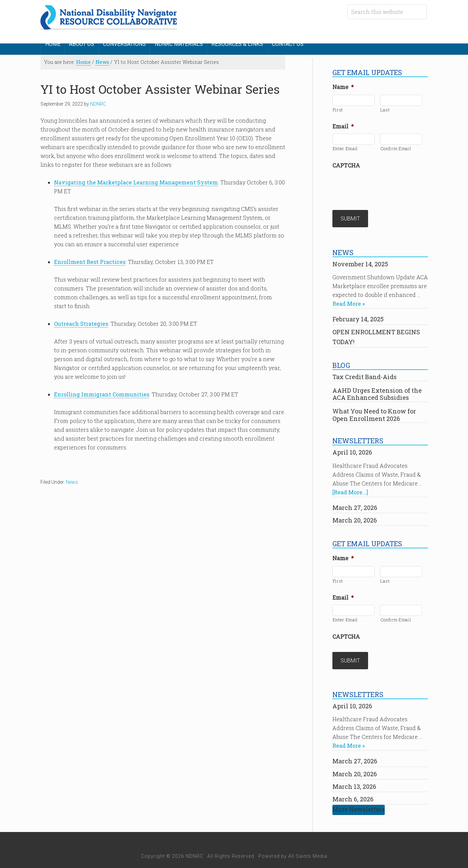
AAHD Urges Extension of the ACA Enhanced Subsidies (377, 386)
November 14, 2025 (360, 255)
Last (385, 106)
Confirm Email (396, 144)
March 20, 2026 (355, 512)
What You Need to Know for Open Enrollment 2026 (374, 406)
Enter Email (345, 144)
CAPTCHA (346, 161)
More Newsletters (359, 797)
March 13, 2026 (354, 774)
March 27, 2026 (355, 499)
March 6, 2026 (353, 786)
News (72, 478)
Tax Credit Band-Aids (365, 369)
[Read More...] (350, 484)
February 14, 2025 (358, 311)
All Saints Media (308, 844)
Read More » (349, 295)
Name (343, 83)
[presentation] (384, 181)
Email (343, 122)
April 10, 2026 (352, 444)
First (338, 106)
